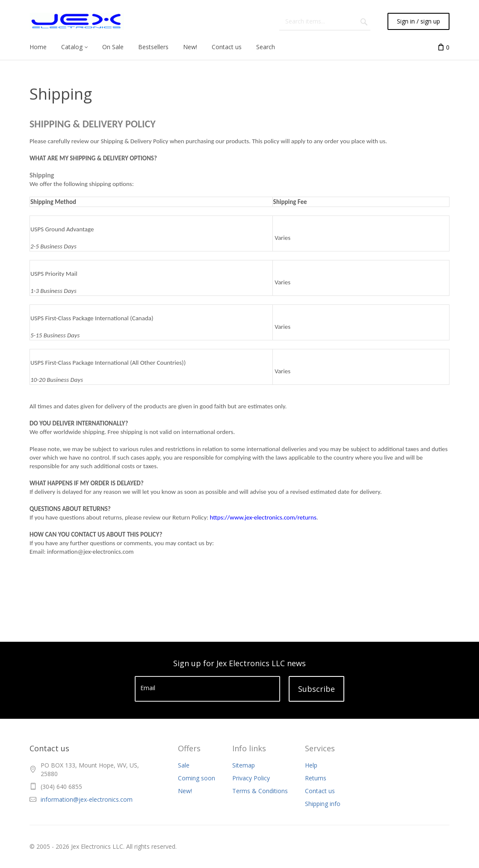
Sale (184, 765)
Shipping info (323, 804)
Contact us (320, 791)
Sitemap (244, 765)
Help (311, 765)
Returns (316, 778)
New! (185, 791)
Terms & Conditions (260, 791)
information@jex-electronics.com (87, 799)
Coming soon (197, 778)
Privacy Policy (251, 778)
